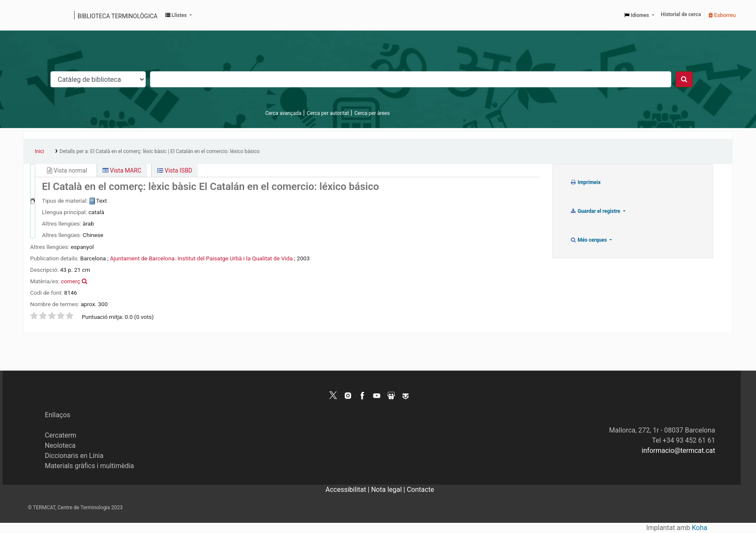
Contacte (420, 490)
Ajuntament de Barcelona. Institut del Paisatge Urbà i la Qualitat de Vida (201, 258)
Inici (39, 151)
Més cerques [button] (589, 240)
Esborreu (722, 15)
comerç (71, 281)
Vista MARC (122, 170)
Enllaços (58, 415)
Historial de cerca (681, 14)
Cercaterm (61, 435)
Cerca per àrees (372, 113)
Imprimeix (585, 182)
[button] (179, 15)
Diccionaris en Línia (74, 456)
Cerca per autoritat (328, 113)
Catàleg (33, 15)
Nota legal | (389, 490)
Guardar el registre (596, 211)
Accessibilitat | (348, 490)
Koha (700, 528)
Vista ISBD (175, 170)
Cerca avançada (283, 113)
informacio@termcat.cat (678, 451)
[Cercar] (684, 79)
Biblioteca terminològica (118, 16)
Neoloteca (60, 445)
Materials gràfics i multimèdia (90, 466)
